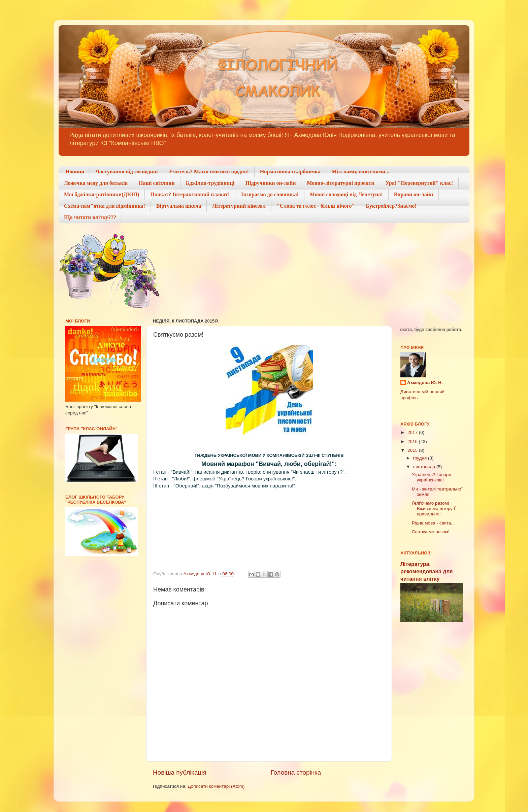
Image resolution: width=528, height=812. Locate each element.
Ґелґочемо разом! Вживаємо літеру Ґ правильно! (434, 509)
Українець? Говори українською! (432, 477)
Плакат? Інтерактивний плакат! (190, 194)
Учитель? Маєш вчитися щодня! (209, 172)
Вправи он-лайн (414, 194)
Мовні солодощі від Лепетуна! (346, 194)
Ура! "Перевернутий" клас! (419, 183)
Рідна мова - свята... (433, 523)
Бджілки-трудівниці (210, 183)
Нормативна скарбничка (290, 172)
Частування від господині (126, 172)
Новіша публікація (180, 772)
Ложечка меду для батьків (96, 183)
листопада (425, 467)
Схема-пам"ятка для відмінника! (105, 206)
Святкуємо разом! (431, 532)
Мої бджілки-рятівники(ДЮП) (102, 194)
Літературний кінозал (239, 206)
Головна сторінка (296, 772)
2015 (413, 450)
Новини (75, 172)
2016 (413, 442)
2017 (413, 432)
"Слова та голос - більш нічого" (316, 206)
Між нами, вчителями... (360, 172)
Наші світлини (157, 183)
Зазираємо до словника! (270, 194)
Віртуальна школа (179, 206)
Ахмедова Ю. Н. (425, 383)
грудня (420, 458)
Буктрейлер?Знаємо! (391, 206)
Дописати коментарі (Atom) (216, 786)
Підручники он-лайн (271, 183)
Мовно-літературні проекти (340, 183)
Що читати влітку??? (90, 217)
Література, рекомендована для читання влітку (426, 571)
